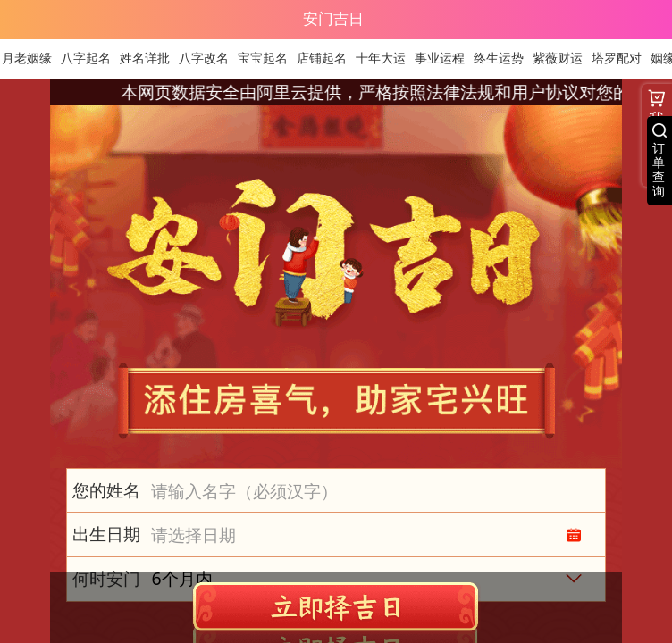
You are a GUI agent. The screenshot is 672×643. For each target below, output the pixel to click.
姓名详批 (150, 58)
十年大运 (386, 58)
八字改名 (209, 58)
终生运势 (504, 58)
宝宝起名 (268, 58)
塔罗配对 (622, 58)
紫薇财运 (563, 58)
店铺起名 (327, 58)
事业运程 (445, 58)
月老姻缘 (32, 58)
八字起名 (91, 58)
